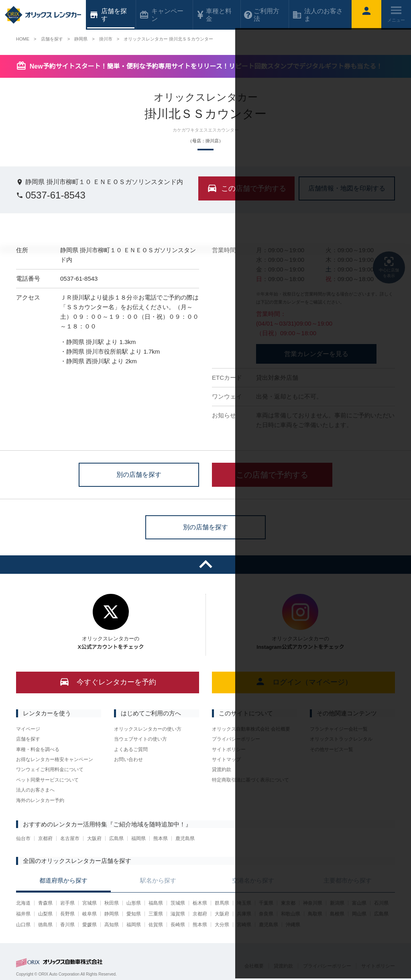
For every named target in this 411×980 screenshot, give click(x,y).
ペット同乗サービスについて (47, 780)
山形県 (134, 903)
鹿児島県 (185, 838)
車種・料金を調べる (38, 749)
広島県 (116, 838)
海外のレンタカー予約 (40, 800)
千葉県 (266, 903)
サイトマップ (226, 759)
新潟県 (337, 903)
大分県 (222, 925)
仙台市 (23, 838)
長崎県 (178, 925)
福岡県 (138, 838)
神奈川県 (313, 903)
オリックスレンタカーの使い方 (148, 729)
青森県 (45, 903)
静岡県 (112, 914)
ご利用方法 (262, 15)
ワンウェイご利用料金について (50, 769)
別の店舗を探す (139, 474)
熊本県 (161, 838)
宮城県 (90, 903)
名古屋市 (70, 838)
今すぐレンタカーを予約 (108, 681)
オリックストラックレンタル (341, 739)
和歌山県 (291, 914)
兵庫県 (244, 914)
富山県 (359, 903)
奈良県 (266, 914)
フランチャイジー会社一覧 (339, 729)
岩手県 (67, 903)
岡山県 (359, 914)
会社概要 (254, 966)
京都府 (45, 838)
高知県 (112, 925)
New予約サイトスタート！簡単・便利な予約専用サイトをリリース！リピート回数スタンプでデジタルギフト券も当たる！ (206, 66)
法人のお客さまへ (35, 790)
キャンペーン (161, 15)
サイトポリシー (229, 749)
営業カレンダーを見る (316, 354)
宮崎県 (244, 925)
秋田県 (112, 903)
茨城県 (178, 903)
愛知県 (134, 914)
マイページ (28, 729)
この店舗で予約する (272, 475)
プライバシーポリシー (236, 739)
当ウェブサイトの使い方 (140, 739)
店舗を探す (28, 739)
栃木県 (200, 903)
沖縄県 (293, 925)
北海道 (23, 903)
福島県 (156, 903)
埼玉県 (244, 903)
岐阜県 (90, 914)
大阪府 (94, 838)
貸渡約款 (222, 769)
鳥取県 (315, 914)
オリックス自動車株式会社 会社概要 (251, 729)
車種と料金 (214, 15)
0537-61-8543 (51, 195)
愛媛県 (90, 925)
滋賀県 (178, 914)
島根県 (337, 914)
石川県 (381, 903)
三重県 (156, 914)
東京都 (288, 903)
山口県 (23, 925)
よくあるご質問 (131, 749)
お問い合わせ (128, 759)
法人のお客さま (317, 15)
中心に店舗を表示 (389, 267)
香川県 (67, 925)
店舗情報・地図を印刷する (347, 188)
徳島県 (45, 925)
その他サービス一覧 (332, 749)
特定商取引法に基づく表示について (250, 780)
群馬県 (222, 903)
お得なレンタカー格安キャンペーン (55, 759)
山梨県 (45, 914)
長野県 (67, 914)
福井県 (23, 914)
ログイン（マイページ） (304, 681)
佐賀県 (156, 925)
